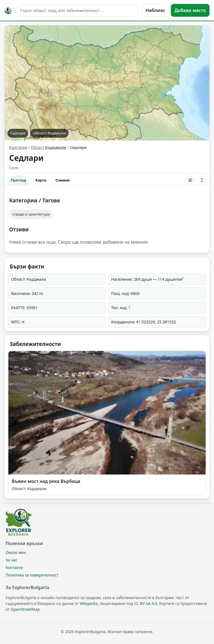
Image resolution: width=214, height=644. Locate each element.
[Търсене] (77, 10)
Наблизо (155, 10)
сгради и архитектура (31, 214)
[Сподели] (202, 180)
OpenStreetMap (25, 609)
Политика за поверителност (32, 575)
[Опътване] (190, 180)
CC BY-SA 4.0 (146, 603)
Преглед (19, 180)
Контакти (14, 567)
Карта (41, 180)
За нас (12, 560)
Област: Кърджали (49, 133)
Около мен (16, 552)
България (18, 147)
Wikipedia (89, 603)
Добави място (190, 10)
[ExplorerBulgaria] (8, 10)
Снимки (63, 180)
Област (48, 147)
